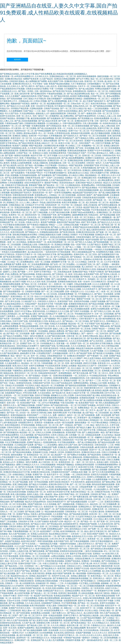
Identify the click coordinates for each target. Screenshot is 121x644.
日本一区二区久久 (55, 571)
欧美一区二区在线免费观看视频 (36, 264)
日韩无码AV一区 (105, 366)
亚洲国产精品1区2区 (45, 170)
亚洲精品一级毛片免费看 (27, 462)
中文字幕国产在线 (59, 549)
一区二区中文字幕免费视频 (48, 403)
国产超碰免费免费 (31, 420)
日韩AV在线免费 (87, 447)
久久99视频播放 (34, 447)
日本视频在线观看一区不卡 (64, 353)
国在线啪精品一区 (93, 175)
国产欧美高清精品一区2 (81, 623)
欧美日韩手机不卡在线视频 (16, 381)
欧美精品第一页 (12, 509)
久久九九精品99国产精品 (66, 326)
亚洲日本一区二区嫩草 (63, 284)
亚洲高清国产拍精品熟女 (97, 385)
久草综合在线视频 (8, 635)
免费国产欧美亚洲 (31, 79)
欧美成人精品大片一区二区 (46, 143)
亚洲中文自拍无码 (8, 116)
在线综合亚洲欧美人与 (85, 559)
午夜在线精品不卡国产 (77, 153)
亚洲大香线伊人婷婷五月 (63, 217)
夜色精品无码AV (41, 371)
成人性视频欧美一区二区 (99, 418)
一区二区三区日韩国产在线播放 (82, 405)
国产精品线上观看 (33, 512)
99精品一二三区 (56, 225)
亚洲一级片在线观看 (74, 363)
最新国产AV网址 (51, 183)
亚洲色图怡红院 (79, 91)
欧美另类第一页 (7, 76)
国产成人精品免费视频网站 (73, 158)
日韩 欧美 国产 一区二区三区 (12, 554)
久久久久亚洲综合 (78, 346)
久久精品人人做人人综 (106, 116)
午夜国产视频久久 (18, 287)
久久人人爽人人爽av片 (29, 202)
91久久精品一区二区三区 (82, 368)
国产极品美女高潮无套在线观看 (50, 388)
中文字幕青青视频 (69, 603)
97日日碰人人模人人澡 (109, 165)
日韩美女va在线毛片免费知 (37, 89)
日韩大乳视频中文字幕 (99, 173)
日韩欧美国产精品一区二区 (69, 606)
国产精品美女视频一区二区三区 (72, 230)
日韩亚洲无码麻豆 (84, 237)
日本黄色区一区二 (45, 284)
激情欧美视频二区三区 (91, 371)
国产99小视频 (45, 420)
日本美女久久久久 (75, 259)
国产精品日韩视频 (96, 304)
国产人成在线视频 (59, 279)
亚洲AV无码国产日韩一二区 (30, 564)
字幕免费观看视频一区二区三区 (26, 531)
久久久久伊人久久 (100, 633)
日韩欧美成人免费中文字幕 (24, 259)
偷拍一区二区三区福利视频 (22, 477)
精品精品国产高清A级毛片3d (85, 193)
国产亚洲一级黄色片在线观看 (17, 155)
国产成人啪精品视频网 (76, 628)
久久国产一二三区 (96, 502)
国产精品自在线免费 (55, 334)
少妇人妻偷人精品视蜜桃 (110, 615)
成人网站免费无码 (106, 180)
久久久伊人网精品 (58, 625)
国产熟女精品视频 (107, 215)
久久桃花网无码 (32, 633)
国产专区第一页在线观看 (10, 319)
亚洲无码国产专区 (65, 301)
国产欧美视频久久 (88, 581)
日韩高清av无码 (109, 155)
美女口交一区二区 (62, 296)
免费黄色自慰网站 (81, 383)
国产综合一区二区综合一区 (18, 413)
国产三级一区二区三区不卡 (33, 561)
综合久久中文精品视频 (44, 296)
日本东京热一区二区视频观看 (39, 217)
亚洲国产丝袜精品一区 (44, 477)
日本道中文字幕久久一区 (68, 635)
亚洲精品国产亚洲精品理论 (28, 220)
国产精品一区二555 (29, 457)
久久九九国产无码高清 (24, 546)
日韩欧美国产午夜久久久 (32, 507)
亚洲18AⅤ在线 (39, 311)
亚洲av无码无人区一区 (82, 106)
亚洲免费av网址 (88, 185)
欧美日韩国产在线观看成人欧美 (13, 148)
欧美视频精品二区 (8, 524)
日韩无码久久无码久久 (47, 301)
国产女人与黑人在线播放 (10, 306)
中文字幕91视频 (75, 413)
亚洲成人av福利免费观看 (21, 163)
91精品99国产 (31, 304)
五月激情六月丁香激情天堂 (26, 487)
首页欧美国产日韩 (73, 432)
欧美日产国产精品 (22, 571)
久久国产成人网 (85, 564)
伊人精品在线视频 (86, 593)
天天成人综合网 (30, 257)
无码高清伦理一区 (53, 205)
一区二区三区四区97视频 (23, 395)
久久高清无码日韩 (105, 524)
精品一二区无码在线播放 (98, 109)
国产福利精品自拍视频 (103, 106)
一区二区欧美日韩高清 (80, 474)
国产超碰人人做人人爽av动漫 (103, 126)
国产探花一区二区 (103, 544)
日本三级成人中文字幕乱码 (35, 99)
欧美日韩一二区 (50, 536)
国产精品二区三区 (29, 284)
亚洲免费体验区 (65, 373)
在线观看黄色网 (70, 601)
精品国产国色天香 (91, 207)
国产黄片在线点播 (80, 373)
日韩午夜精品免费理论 (72, 123)
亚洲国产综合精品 (73, 561)
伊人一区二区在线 (46, 133)
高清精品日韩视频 (62, 245)
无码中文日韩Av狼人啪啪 (41, 413)
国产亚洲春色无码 (60, 578)
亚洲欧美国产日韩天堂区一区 (29, 499)
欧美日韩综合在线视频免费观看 (20, 338)
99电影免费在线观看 (12, 284)
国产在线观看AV (101, 296)
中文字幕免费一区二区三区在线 (44, 294)
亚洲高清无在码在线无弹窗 (71, 551)
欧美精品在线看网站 (62, 596)
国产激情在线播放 (61, 358)
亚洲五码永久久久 (56, 418)
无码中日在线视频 (58, 309)
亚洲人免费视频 (59, 259)
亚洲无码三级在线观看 (68, 593)
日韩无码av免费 (21, 368)
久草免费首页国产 (44, 353)
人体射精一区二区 (112, 341)
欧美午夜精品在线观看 (105, 596)
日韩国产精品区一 (99, 329)
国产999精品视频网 (43, 131)
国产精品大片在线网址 (13, 336)
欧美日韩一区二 (96, 514)
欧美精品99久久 (36, 141)
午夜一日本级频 (56, 89)
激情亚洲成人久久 (78, 477)
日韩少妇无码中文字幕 (47, 254)
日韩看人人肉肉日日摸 (19, 551)
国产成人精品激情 (86, 89)
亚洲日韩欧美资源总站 (67, 86)
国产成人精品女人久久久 (103, 237)
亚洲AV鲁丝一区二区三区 (21, 212)
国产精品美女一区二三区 (54, 185)
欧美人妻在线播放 (18, 494)
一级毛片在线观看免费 (31, 319)
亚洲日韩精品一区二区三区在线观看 (35, 556)
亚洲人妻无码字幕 (22, 94)
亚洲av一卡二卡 (65, 497)
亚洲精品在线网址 (73, 591)
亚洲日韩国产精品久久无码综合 (89, 183)
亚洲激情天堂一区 (110, 455)
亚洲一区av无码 (54, 440)
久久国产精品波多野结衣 (87, 316)
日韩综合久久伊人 (74, 566)
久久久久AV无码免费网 (79, 341)
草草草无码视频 (86, 249)
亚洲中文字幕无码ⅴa (9, 143)
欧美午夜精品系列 (43, 549)
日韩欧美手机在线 (33, 178)
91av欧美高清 (23, 294)
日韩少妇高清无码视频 (71, 267)
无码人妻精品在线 (74, 457)
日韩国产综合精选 (51, 109)
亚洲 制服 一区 (63, 343)
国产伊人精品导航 (42, 546)
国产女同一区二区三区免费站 (63, 264)
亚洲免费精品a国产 (55, 529)
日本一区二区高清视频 (104, 314)
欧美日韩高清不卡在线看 (71, 198)
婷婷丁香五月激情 (89, 222)
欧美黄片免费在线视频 (80, 96)
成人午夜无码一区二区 (48, 462)
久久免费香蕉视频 (100, 479)
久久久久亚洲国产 (13, 96)
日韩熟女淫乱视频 (71, 225)
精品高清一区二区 (67, 460)
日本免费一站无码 (105, 487)
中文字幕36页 (6, 195)
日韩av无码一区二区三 (80, 104)
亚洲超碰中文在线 (40, 452)
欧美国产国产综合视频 (24, 489)
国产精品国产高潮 (84, 353)
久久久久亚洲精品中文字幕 (71, 630)
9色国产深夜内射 (35, 504)
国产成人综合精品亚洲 (47, 128)
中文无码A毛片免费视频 (106, 398)
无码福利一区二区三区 (97, 279)
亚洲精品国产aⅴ (41, 489)
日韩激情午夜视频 (33, 292)
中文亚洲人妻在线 (97, 512)
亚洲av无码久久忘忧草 (82, 200)
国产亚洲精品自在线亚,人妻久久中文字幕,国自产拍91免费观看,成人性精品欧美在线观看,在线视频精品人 (59, 13)
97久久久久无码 (34, 282)
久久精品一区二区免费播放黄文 (21, 262)
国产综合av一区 (29, 277)
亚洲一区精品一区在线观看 (81, 519)
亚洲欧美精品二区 (104, 212)
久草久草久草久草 (57, 539)
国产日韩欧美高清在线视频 (108, 220)
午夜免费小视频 (61, 304)
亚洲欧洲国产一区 (22, 640)
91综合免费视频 (111, 420)
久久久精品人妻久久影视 (104, 519)
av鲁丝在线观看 (102, 138)
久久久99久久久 (14, 86)
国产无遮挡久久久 (71, 136)
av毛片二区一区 (68, 479)
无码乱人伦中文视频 (108, 457)
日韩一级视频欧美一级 (106, 217)
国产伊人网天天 (28, 86)
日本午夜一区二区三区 (103, 499)
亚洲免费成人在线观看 (40, 613)
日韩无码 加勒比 (16, 526)
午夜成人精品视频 (67, 348)
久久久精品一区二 (93, 292)
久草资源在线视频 (38, 207)
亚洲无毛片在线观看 (99, 474)
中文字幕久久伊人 (45, 190)
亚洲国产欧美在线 (8, 638)
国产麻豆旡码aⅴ (112, 432)
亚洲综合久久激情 (40, 153)
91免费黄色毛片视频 (105, 252)
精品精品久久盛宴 (82, 546)
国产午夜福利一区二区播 (97, 356)
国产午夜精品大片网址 (85, 138)
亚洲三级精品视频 (20, 484)
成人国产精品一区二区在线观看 (16, 334)
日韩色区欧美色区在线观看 (93, 198)
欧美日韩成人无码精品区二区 (90, 420)
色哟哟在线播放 (52, 460)
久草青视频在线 (56, 136)
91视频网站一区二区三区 (92, 146)
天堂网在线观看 (36, 109)
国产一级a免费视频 (83, 470)
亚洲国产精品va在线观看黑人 (83, 212)
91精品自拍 (93, 215)
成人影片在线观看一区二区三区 (30, 635)
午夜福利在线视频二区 (56, 94)
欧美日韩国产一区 (89, 591)
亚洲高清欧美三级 (11, 309)
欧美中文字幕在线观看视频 (38, 361)
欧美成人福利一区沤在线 (107, 462)
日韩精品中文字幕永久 (16, 408)
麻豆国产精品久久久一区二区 (65, 420)
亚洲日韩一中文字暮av (38, 136)
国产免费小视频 (96, 497)
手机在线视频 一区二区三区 (63, 517)
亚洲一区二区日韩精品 (17, 242)
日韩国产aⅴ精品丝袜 (43, 578)
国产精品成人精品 (33, 568)
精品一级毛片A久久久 (99, 425)
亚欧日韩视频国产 (54, 99)
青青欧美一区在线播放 (38, 331)
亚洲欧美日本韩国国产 (76, 356)
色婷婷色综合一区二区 (24, 131)
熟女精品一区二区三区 (31, 363)
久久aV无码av (107, 435)
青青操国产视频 (35, 185)
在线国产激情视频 (83, 633)
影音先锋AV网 (114, 633)
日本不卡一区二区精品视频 (89, 86)
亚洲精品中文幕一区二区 (106, 235)
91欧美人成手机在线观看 (41, 514)
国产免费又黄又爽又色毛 (19, 450)
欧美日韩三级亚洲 (65, 568)
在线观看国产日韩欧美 (51, 603)
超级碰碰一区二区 (108, 583)
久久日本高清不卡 (90, 289)
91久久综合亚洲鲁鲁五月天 (16, 331)
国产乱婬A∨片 (43, 237)
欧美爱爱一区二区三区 (104, 348)
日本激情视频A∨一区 (96, 84)
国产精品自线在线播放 (22, 452)
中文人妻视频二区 (55, 608)
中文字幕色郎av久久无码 (101, 131)
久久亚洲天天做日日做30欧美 (40, 148)
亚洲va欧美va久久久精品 (78, 173)
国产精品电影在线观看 (79, 514)
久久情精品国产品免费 (24, 445)
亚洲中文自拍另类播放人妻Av (70, 111)
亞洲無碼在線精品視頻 (49, 232)
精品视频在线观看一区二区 (58, 104)
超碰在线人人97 (43, 113)
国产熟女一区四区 (26, 91)
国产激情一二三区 (82, 425)
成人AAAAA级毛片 (8, 499)
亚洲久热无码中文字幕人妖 (24, 170)
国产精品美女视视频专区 (57, 341)
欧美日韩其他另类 (11, 151)
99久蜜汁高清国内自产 (65, 138)
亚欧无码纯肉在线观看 (68, 507)
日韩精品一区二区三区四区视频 (63, 195)
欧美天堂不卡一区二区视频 (58, 474)
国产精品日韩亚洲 (26, 143)
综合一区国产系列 (78, 245)
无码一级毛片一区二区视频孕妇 (46, 116)
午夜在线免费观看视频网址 (79, 287)
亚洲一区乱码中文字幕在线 (42, 106)
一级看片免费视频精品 (39, 410)
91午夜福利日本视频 (63, 106)
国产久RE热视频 (60, 351)
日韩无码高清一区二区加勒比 (40, 378)
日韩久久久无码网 (43, 432)
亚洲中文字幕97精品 (43, 272)
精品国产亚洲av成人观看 (67, 249)
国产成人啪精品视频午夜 (109, 193)
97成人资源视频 (12, 175)
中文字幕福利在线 (20, 200)
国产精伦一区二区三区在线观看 (93, 136)
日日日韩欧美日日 (99, 282)
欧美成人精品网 (102, 390)
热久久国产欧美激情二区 (19, 534)
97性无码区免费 (30, 393)
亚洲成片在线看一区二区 (74, 381)
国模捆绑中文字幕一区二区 (63, 262)
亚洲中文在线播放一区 (109, 603)
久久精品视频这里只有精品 (64, 316)
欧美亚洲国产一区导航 (50, 531)
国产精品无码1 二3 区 (14, 566)
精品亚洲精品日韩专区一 (59, 534)
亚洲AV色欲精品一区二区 (98, 573)
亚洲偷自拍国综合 (91, 457)
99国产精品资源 (36, 146)
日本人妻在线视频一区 (92, 123)
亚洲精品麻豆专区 (89, 178)
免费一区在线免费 (103, 415)
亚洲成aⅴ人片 (57, 381)
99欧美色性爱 (107, 566)
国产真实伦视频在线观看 (23, 299)
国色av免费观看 (50, 141)
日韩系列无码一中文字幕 (73, 440)
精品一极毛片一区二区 (20, 356)
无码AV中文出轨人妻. (61, 576)
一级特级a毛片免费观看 (37, 418)
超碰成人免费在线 (57, 331)
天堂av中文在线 (14, 601)
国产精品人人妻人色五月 (46, 86)
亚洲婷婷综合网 (112, 512)
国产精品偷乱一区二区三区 (65, 586)
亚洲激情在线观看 (87, 398)
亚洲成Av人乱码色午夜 (93, 259)
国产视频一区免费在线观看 (34, 126)
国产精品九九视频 (73, 289)
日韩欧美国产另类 (49, 215)
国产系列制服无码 (11, 432)
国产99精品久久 (32, 232)
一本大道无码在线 (39, 608)
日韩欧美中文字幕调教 (55, 188)
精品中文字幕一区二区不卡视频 (44, 155)
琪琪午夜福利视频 (45, 541)
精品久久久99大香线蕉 (35, 188)
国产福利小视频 (64, 536)
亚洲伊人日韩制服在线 (97, 477)
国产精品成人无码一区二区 (38, 625)
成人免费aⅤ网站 (67, 116)
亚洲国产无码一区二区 (30, 343)
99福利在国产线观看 (88, 524)
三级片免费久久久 (58, 613)
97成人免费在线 (12, 274)
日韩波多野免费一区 (88, 487)
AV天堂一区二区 (109, 381)
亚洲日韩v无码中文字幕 (59, 484)
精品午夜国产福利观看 (62, 573)
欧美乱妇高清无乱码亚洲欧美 (63, 237)
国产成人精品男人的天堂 (13, 165)
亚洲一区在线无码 (73, 588)
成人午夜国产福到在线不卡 (94, 101)
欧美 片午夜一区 (75, 101)
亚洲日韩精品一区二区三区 (22, 296)
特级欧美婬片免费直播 (110, 227)
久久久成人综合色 (33, 603)
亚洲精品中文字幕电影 (16, 591)
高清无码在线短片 (67, 183)
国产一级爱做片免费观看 (64, 148)
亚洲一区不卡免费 (38, 529)
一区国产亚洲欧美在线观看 (29, 398)
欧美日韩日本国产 (29, 541)
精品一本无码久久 (49, 111)
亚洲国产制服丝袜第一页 (41, 316)
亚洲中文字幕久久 (71, 615)
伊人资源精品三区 (11, 202)
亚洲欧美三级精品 (20, 136)
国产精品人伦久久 (75, 613)
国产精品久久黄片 (38, 524)
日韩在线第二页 (73, 113)
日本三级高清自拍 (93, 378)
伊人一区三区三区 (111, 551)
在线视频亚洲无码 (77, 378)
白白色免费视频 (46, 633)
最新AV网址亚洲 (60, 413)
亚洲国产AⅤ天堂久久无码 (19, 608)
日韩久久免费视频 (22, 227)
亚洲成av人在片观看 (98, 383)
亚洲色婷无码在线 (24, 383)
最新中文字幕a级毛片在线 (81, 554)
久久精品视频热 (71, 583)
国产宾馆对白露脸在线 (108, 205)
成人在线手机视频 (22, 593)
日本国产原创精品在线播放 (33, 601)
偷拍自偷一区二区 (35, 348)
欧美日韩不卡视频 (106, 601)
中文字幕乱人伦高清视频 (89, 583)
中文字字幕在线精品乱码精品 (61, 559)
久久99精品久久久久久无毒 (58, 311)
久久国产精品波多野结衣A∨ (61, 180)
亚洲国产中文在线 (81, 568)
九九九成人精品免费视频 (43, 138)
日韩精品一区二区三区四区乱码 (68, 170)
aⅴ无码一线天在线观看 (64, 423)
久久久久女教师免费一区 (103, 284)
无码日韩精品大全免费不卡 (28, 346)
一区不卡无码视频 (8, 168)
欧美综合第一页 (51, 507)
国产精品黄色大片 (49, 568)
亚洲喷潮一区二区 (54, 306)
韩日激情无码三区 (78, 338)
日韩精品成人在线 (30, 245)
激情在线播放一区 (82, 423)
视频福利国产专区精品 (20, 104)
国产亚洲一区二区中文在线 (108, 521)
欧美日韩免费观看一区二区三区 (61, 242)
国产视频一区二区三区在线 (81, 489)
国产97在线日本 (70, 571)
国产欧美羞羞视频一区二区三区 (107, 242)
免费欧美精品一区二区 (87, 408)
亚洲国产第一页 (39, 474)
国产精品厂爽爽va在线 (100, 326)
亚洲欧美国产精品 (80, 272)
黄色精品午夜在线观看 (80, 133)
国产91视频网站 (64, 215)
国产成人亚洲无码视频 (14, 178)
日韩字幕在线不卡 (87, 319)
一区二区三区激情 (16, 512)
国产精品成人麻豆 (30, 314)
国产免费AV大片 (67, 390)
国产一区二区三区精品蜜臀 (53, 292)
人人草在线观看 (23, 316)
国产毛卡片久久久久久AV (58, 554)
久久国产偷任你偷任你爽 (59, 212)
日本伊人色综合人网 (59, 435)
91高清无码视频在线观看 (88, 190)
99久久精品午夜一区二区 (39, 381)
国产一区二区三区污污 (37, 440)
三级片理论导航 (111, 388)
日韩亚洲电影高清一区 (24, 210)
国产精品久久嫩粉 (84, 428)
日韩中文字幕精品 (24, 519)
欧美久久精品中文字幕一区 (78, 393)
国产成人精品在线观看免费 (53, 618)
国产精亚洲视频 (52, 551)
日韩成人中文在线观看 (14, 385)
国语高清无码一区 (40, 193)
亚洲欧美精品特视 (75, 160)
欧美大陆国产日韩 (56, 81)
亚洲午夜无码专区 (51, 348)
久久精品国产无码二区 (86, 264)
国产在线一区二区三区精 (107, 168)
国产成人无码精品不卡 (48, 314)
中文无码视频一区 (11, 549)
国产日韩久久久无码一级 (104, 311)
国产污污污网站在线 (102, 536)
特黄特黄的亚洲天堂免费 (23, 195)
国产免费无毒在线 (81, 497)
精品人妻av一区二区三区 (32, 610)
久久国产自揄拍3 (42, 521)
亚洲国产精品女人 (35, 442)
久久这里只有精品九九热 (86, 517)
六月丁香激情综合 (78, 84)
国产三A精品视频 (40, 212)
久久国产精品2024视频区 (91, 618)
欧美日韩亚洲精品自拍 (37, 160)
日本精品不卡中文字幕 (35, 205)
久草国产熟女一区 (98, 96)
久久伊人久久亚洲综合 (20, 479)
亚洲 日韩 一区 (13, 403)
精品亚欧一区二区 (27, 432)
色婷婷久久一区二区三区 (98, 91)
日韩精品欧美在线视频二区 (80, 578)
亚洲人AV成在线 (90, 205)
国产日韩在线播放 (69, 118)
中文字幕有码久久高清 (86, 269)
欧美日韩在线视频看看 (87, 76)
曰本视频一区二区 (76, 435)
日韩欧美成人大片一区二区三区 (42, 200)
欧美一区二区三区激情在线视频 (76, 126)
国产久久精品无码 (61, 257)
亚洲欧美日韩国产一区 (37, 242)
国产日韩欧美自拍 (35, 536)
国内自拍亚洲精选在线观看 (103, 484)
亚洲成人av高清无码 (39, 534)
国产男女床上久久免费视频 (89, 571)
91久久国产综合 (12, 113)
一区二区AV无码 (101, 334)
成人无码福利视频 (107, 190)
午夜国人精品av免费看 (16, 447)
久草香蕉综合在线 (62, 133)
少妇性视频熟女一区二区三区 (47, 299)
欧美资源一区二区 (95, 539)
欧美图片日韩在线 (85, 499)
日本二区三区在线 (47, 326)
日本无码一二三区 (78, 534)
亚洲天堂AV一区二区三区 (21, 138)
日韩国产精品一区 (20, 141)
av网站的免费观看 (11, 326)
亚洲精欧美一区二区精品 (22, 324)
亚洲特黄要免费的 (61, 378)
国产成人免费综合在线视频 (91, 400)
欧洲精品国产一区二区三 (76, 539)
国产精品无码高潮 (40, 180)
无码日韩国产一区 (87, 143)
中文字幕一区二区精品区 (72, 205)
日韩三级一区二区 (35, 240)
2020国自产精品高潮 (20, 109)
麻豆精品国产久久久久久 (71, 598)
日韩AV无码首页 (14, 428)
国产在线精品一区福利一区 (40, 376)
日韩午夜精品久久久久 (40, 638)
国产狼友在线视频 (27, 274)
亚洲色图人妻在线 (109, 371)
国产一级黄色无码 (89, 113)
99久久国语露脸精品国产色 (84, 252)
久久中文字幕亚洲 (112, 262)
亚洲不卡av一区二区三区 (79, 131)
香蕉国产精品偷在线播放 (59, 84)
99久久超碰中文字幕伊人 (67, 319)
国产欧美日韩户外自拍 (62, 91)
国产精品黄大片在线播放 (103, 353)
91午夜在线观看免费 (49, 230)
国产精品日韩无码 (62, 96)
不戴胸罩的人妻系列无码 (16, 160)
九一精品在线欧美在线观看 (53, 512)
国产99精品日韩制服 (26, 405)
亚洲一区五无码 (10, 628)
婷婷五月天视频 (90, 363)
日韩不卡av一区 (48, 408)
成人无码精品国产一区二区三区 (93, 331)
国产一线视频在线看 (66, 504)
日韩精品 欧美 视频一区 (81, 472)
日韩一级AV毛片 (102, 121)
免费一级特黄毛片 (38, 334)
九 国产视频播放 (49, 319)
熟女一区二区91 (98, 94)
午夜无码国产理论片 (34, 173)
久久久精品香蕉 (103, 361)
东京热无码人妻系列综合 (64, 633)
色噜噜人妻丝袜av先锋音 (27, 133)
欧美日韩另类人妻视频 (42, 573)
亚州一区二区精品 (38, 356)
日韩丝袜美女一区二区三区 (76, 512)
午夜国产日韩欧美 (96, 272)
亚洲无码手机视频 (81, 301)
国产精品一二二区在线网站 (46, 445)
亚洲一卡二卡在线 (65, 128)
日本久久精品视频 (64, 200)
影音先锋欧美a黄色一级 (57, 287)
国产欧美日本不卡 (73, 188)
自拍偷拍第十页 (42, 583)
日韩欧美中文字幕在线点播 (16, 185)
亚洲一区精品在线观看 (56, 207)
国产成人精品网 (49, 499)
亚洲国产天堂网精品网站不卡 (15, 269)
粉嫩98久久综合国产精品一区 (108, 437)
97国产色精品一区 (45, 96)
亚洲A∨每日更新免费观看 (49, 598)
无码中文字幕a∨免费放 (26, 237)
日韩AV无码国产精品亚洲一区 (32, 588)
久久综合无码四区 (83, 509)
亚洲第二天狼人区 (42, 309)
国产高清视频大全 (85, 118)
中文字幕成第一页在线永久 (56, 165)
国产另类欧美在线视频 (70, 277)
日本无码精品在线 (41, 539)
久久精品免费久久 (13, 363)
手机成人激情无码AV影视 (50, 202)
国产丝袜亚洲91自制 (59, 405)
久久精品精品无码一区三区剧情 (13, 440)
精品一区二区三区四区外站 (102, 79)
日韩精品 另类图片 (70, 235)
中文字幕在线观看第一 (67, 442)
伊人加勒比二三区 (73, 146)
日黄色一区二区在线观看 (10, 245)
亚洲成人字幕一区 (8, 514)
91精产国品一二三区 (32, 111)
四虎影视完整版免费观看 (104, 257)
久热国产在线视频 (98, 301)
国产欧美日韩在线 (67, 232)
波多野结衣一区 (23, 638)
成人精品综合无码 (35, 252)
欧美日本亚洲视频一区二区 (73, 202)
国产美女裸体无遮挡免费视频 (99, 338)
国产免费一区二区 (96, 529)
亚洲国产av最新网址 (26, 628)
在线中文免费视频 (36, 366)
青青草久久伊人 (10, 405)
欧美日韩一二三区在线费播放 (25, 598)
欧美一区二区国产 (11, 615)
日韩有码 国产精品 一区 (100, 494)
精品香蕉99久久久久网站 (108, 408)
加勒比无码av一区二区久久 (85, 180)
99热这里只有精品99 (84, 348)
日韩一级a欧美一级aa (49, 494)
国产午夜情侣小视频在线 (37, 225)
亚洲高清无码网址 (112, 502)
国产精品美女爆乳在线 (102, 507)
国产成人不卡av (72, 400)
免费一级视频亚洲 (70, 306)
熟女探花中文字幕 (45, 304)
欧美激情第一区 (45, 457)
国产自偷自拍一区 (92, 440)
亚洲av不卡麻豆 (10, 596)
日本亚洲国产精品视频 (80, 210)
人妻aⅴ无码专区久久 (86, 544)
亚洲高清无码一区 (66, 462)
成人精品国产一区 (58, 455)
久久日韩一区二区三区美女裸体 (13, 504)
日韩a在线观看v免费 (83, 284)
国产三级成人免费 (35, 400)
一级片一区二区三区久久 (85, 462)
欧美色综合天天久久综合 (82, 536)
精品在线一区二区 (76, 324)
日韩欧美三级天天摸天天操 (36, 559)
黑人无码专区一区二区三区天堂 (95, 267)
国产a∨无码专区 (96, 341)
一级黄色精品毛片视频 (48, 544)
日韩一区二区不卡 (88, 410)
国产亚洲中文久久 (98, 321)
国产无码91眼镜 (23, 613)
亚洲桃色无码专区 (73, 452)
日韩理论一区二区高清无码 (93, 588)
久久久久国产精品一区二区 (70, 155)
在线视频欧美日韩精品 (73, 99)
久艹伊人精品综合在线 (51, 158)
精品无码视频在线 (43, 628)
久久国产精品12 (94, 245)
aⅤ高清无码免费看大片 (24, 76)
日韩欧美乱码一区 (46, 245)
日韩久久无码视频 (109, 452)
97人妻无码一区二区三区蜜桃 (24, 128)
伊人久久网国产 (76, 358)
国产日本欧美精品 (109, 561)
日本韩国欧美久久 (48, 343)
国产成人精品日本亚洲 (48, 121)
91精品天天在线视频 (58, 324)
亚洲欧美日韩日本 (44, 259)
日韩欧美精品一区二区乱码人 (55, 437)
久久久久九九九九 (60, 450)
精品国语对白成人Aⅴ (19, 576)
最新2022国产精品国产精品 (69, 222)
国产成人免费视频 (16, 603)
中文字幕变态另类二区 (44, 338)
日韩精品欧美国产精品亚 (22, 539)
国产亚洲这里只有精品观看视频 (30, 497)
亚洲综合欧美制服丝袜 (77, 151)
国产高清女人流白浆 (108, 274)
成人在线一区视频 (35, 591)
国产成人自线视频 (99, 470)
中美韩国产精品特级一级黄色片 (77, 638)
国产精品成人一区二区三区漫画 (76, 321)
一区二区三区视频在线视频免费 (91, 586)
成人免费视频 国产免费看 (36, 81)
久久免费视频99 (15, 111)
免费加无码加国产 (8, 618)
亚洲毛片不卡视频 (48, 220)
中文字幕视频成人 (73, 334)
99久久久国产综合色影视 (17, 620)
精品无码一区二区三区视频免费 (103, 504)
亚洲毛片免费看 (19, 400)
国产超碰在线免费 (101, 195)
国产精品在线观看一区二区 (82, 296)
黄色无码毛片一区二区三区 (26, 373)
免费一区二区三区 (66, 314)
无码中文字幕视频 (42, 395)
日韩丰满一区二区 (95, 262)
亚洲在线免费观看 (102, 118)
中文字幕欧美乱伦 (14, 517)
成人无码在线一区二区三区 (97, 202)
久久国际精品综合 (73, 185)
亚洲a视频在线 (55, 163)
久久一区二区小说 (53, 479)
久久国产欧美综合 (16, 559)
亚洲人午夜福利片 (18, 625)
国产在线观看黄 (88, 415)
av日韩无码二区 (7, 410)
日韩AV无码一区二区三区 (79, 549)
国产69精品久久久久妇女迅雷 (53, 566)
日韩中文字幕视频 (103, 143)
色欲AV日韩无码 (97, 568)
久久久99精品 (81, 262)
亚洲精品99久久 (85, 507)
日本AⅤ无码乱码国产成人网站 (87, 395)
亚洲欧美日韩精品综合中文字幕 (17, 472)
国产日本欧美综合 (18, 240)
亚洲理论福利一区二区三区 (95, 160)
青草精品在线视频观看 (29, 326)
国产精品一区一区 (88, 521)
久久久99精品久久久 (101, 623)
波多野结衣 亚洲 (54, 269)
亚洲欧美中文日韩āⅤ (25, 249)
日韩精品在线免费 (93, 435)
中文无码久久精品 (33, 385)
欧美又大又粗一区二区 (68, 143)
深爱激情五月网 (43, 623)
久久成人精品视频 (99, 277)
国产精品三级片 (72, 331)
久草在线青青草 (37, 460)
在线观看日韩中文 (26, 423)
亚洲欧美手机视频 (112, 141)
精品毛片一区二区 (72, 521)
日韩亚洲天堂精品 (17, 81)
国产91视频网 (84, 326)
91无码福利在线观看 (28, 175)
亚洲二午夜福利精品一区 (30, 158)
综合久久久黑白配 (47, 487)
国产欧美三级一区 (109, 225)
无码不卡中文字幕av (23, 311)
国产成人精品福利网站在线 (78, 94)
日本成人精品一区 (107, 610)
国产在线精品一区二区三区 (81, 257)
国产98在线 (85, 277)
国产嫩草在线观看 (37, 551)
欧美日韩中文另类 (86, 467)
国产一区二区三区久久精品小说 (73, 109)
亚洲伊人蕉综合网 (90, 556)
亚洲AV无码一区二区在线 (80, 329)
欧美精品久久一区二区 (16, 341)
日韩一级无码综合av (43, 91)
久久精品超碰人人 (54, 123)
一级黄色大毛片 (17, 633)
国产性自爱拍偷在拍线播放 (40, 358)
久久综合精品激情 (22, 460)
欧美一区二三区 (111, 640)
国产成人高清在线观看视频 (26, 121)
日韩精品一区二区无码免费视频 (104, 638)
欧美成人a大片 (55, 321)
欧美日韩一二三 (37, 479)
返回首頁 (17, 59)
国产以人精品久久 (37, 267)
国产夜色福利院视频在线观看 (47, 198)
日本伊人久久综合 (29, 428)
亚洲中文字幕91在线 (111, 247)
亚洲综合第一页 (111, 608)
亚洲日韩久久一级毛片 (102, 578)
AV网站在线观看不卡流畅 (106, 89)
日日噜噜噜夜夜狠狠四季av (107, 465)
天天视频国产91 (71, 89)
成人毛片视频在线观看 (100, 133)
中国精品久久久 (82, 504)
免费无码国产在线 (48, 346)
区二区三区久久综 (24, 470)
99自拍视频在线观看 (76, 240)
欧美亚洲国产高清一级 (88, 403)
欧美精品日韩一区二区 (9, 343)
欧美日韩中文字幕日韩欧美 (101, 343)
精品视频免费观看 (105, 517)
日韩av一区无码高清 (67, 428)
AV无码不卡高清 (104, 405)
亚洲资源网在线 (50, 442)
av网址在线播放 (58, 556)
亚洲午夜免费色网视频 (58, 489)
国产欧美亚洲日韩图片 (13, 257)
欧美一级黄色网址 (109, 86)
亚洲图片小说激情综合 (95, 158)
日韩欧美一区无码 (56, 452)
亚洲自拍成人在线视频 (40, 247)
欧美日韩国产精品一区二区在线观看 (74, 494)
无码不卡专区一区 (25, 596)
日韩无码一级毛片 (94, 163)
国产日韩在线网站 (60, 175)
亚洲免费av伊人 (41, 195)
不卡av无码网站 (10, 294)
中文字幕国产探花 (68, 299)
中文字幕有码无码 (73, 371)
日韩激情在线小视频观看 (35, 123)
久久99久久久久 (42, 76)
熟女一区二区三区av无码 (19, 247)
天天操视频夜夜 (72, 398)
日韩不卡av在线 (46, 586)
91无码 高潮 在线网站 (55, 588)
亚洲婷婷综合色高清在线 (10, 623)
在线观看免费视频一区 (67, 294)
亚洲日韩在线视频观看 (63, 376)
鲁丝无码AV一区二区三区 (97, 628)
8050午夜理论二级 (17, 188)
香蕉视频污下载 (23, 118)
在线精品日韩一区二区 (36, 492)
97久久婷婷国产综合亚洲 (41, 329)
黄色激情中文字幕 (105, 591)
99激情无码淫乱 (59, 628)
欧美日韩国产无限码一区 (98, 534)
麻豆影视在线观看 (38, 118)
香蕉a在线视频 (23, 606)
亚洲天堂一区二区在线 (94, 81)
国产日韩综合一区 (60, 274)
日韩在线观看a (86, 620)
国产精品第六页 (59, 393)
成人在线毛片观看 (91, 613)
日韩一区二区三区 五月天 (108, 113)
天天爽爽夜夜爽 (34, 408)
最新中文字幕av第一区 (88, 601)
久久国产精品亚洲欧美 (9, 353)
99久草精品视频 (56, 410)
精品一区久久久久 (13, 561)
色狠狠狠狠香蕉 (56, 620)
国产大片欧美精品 (60, 131)
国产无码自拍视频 (14, 99)
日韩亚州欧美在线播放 (54, 561)
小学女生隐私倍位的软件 (69, 581)
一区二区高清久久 (81, 376)
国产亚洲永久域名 (98, 460)
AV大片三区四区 (100, 564)
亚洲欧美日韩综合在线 (85, 232)
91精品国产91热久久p (36, 287)
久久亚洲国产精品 (60, 514)
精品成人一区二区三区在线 (16, 358)
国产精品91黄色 (94, 455)
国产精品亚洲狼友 (90, 188)
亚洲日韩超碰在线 (18, 415)
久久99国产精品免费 (108, 207)
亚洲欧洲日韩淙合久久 (22, 84)
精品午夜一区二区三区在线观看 (48, 430)
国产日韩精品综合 (54, 126)
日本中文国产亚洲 (98, 546)
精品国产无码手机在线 (43, 596)
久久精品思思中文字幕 (22, 180)
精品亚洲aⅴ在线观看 (43, 351)
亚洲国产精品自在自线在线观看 (86, 227)
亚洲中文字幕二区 (105, 128)
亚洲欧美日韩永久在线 (74, 81)
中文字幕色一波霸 (40, 84)
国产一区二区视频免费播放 (46, 168)
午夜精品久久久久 (98, 625)
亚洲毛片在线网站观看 (100, 309)
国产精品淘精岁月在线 (60, 361)
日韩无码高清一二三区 (104, 445)
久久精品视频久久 (18, 536)
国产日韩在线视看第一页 (13, 292)
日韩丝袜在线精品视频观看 (84, 220)
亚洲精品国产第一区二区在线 (12, 222)
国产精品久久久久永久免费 (18, 106)
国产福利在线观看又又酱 (70, 526)
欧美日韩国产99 (59, 457)
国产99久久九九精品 (84, 242)
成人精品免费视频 (59, 151)
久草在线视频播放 (16, 183)
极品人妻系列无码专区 (96, 230)
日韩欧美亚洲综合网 (91, 566)
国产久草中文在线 (13, 301)
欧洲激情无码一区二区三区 (18, 329)
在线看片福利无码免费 (48, 428)
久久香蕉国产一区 (32, 230)
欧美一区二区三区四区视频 (93, 606)
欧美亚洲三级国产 (85, 195)
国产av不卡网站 (83, 79)
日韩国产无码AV (43, 405)
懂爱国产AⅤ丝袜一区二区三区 (89, 299)
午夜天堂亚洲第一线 (69, 403)
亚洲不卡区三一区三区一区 (90, 306)
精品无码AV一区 (58, 247)
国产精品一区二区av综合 (36, 554)
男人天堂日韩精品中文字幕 (104, 428)
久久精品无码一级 (20, 289)
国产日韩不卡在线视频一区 (81, 311)
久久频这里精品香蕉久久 (13, 304)
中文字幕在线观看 (11, 556)
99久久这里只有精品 (92, 358)
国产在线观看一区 (18, 361)
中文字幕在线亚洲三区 (101, 210)
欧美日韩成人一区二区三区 (102, 576)
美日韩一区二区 (19, 217)
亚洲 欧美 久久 (104, 363)
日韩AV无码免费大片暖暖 (39, 279)
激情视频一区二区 (38, 571)
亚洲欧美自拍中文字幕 (84, 121)
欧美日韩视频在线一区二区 (72, 531)
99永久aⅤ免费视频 (112, 529)
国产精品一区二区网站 (36, 341)
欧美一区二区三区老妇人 (85, 217)
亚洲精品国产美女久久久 (54, 591)
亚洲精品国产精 (37, 640)
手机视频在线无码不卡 (84, 314)
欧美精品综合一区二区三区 (38, 455)
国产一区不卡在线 (24, 573)
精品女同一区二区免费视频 (53, 385)
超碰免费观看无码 (80, 215)
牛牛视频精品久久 (86, 294)
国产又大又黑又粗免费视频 (104, 472)
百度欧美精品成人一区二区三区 (63, 76)
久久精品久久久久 (111, 497)
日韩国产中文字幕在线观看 (93, 526)
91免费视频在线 (104, 178)
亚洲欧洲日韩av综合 (14, 79)
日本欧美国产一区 (62, 368)
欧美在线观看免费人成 (85, 390)
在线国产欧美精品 (13, 541)
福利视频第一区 (72, 618)
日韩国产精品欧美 (41, 519)
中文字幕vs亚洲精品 (100, 423)
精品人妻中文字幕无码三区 (96, 531)
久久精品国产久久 (29, 301)
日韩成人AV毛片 (33, 222)
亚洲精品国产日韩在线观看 (12, 230)
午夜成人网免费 (82, 460)
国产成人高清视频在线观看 (78, 309)
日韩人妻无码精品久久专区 (76, 529)
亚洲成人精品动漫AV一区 (40, 576)
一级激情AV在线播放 (67, 544)
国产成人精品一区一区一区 (65, 190)
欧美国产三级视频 (20, 146)
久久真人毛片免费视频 (54, 640)
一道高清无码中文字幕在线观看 (57, 252)
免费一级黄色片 (59, 415)
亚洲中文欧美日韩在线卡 (59, 482)
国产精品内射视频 (113, 568)
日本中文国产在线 (20, 321)
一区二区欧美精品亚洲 (40, 227)
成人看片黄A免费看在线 (105, 319)
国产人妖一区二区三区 (13, 630)
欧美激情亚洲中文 (71, 524)
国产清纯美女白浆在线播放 (102, 549)
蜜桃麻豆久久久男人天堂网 (62, 395)
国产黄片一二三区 (93, 381)
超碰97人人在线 (10, 272)
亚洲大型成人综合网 (37, 289)
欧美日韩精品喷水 (13, 425)
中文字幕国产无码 (92, 324)
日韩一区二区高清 (75, 207)
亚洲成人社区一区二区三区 (47, 425)
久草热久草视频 (40, 101)
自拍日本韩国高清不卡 (34, 183)
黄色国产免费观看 (48, 222)
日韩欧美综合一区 (57, 371)
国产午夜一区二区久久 (99, 373)
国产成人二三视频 (73, 247)
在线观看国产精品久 (13, 393)
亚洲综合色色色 (23, 524)
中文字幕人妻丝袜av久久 (98, 153)
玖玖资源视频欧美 (18, 418)
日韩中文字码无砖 (62, 477)
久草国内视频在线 (88, 168)
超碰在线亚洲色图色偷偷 (23, 198)
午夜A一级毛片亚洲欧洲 (33, 336)
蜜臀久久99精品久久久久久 (28, 465)
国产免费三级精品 (18, 437)
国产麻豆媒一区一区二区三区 (83, 361)
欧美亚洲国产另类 (91, 274)
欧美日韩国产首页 (61, 541)
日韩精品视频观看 (8, 249)
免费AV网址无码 (112, 304)
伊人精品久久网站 (76, 175)
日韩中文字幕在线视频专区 (102, 541)
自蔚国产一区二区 (45, 257)
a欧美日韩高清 (101, 447)
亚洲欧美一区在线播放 (91, 561)
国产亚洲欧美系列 (38, 94)
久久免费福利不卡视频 (59, 519)
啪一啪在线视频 (79, 573)
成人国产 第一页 (103, 410)
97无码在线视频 (28, 425)
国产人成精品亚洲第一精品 (93, 432)
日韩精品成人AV (25, 101)
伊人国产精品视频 (20, 482)
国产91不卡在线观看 (93, 111)
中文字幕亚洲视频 (86, 235)
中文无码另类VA (78, 482)
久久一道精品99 (41, 210)
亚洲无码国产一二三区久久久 (39, 415)
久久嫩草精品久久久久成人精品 (16, 529)
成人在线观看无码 (27, 583)
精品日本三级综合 (102, 593)
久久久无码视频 (50, 504)
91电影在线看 (56, 638)
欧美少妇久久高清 (20, 366)
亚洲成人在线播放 (69, 366)
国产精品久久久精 (64, 220)
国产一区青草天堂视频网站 (60, 193)
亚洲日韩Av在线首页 (14, 420)
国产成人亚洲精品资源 (87, 442)
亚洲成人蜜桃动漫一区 (80, 576)
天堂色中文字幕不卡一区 (26, 254)
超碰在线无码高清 (29, 96)
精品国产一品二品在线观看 (16, 279)
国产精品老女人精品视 (89, 615)
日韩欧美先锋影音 (26, 581)
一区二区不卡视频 (41, 324)
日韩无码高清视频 (103, 559)
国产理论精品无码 (54, 524)
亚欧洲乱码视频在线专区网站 (25, 235)
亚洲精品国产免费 (49, 447)
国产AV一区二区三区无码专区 (71, 141)
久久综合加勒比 (44, 393)
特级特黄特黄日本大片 (93, 388)
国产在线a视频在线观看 (77, 502)
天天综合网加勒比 (27, 113)
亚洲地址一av (99, 554)
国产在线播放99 (54, 118)
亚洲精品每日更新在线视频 (46, 581)
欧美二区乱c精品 (76, 274)
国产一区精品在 (66, 425)
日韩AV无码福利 (32, 586)
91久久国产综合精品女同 (62, 383)
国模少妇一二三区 (71, 608)
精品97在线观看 (92, 240)
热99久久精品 (33, 494)
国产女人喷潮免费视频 (57, 101)
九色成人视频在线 (40, 163)
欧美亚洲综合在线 (109, 395)
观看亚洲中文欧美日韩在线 (15, 378)
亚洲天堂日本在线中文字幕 (58, 492)
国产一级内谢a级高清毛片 (109, 316)
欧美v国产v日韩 (56, 521)
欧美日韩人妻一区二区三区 (78, 625)
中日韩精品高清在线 (98, 376)
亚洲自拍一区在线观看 (64, 470)
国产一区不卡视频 (83, 479)
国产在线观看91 (18, 173)
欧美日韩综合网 (17, 232)
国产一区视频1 (103, 264)
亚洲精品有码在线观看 (84, 465)
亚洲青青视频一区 (35, 437)
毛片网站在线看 (63, 346)
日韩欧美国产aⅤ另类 (41, 383)
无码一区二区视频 (43, 262)
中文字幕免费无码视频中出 (55, 173)
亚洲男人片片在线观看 (79, 450)
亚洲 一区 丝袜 (50, 635)
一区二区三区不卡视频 (91, 247)
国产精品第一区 (99, 200)
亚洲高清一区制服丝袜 (44, 423)
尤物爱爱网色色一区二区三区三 (97, 99)
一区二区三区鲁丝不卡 (77, 279)
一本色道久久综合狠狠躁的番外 (107, 249)
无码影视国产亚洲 (91, 165)
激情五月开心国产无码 (68, 445)
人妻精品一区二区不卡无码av (41, 368)
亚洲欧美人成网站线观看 (93, 170)
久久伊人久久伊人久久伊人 (91, 635)
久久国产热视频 (97, 351)
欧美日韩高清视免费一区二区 (81, 437)
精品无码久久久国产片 (87, 366)
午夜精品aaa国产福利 (14, 123)
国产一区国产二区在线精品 (53, 178)
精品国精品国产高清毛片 (21, 193)
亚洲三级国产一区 (47, 509)
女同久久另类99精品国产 (41, 450)
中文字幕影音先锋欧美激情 (14, 225)
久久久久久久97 (7, 571)
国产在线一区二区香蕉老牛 (76, 418)
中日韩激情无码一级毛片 (59, 210)
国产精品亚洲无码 (53, 267)
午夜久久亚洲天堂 (50, 564)
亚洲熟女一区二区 (73, 178)
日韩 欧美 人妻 (44, 151)
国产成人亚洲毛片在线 (13, 190)
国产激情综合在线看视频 (76, 385)
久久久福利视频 (27, 435)
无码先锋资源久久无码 (38, 321)
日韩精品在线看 (104, 581)
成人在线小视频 (108, 571)
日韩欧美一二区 (12, 583)
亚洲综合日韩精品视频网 (65, 79)
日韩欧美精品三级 (16, 205)
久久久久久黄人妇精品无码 (85, 128)
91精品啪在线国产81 (25, 168)
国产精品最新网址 (65, 254)
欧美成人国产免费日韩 (67, 499)
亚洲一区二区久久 (24, 116)
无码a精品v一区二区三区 (69, 168)
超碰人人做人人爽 (60, 329)
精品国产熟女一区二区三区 (48, 277)
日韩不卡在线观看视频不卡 (14, 348)
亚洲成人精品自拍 (43, 274)
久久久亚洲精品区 (112, 351)
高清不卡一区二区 (97, 450)
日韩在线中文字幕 (26, 521)
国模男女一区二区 (38, 104)
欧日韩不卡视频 (19, 282)
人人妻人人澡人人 (26, 430)
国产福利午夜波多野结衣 (85, 116)
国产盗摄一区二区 (104, 232)
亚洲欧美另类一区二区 (57, 160)
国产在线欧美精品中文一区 (16, 376)
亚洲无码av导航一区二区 (66, 408)
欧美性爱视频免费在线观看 (52, 398)
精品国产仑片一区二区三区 (83, 596)
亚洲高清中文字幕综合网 (78, 351)
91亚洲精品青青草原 (57, 153)
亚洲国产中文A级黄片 (102, 368)
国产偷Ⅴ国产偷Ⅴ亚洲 (56, 289)
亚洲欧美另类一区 (100, 509)
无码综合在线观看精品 (26, 388)
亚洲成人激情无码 (111, 146)
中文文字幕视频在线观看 (15, 442)
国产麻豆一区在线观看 (104, 294)
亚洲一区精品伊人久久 (75, 292)
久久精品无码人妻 (70, 430)
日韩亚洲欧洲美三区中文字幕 (103, 393)
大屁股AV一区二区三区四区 (34, 306)
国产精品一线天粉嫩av (35, 165)
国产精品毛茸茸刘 (42, 435)
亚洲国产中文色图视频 (94, 141)
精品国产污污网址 (71, 410)
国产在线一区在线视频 (85, 148)
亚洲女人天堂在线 (73, 556)
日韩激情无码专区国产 (60, 472)
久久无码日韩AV (30, 517)
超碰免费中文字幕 (28, 353)
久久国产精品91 (46, 79)
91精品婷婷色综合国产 (48, 373)
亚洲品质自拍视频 (22, 207)
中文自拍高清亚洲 (53, 366)
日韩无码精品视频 (104, 185)
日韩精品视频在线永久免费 (50, 235)
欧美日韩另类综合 (99, 104)
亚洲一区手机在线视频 (38, 482)
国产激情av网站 (109, 482)
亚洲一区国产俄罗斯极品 (54, 400)
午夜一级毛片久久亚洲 (68, 564)
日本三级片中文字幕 (87, 430)
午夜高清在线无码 (42, 467)
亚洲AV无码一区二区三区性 (85, 254)
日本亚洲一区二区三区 (60, 623)
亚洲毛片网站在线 (90, 336)
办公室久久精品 (91, 610)
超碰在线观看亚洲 (58, 113)
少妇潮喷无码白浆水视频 (54, 146)
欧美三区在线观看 (49, 282)
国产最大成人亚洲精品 (24, 578)
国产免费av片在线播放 (77, 455)
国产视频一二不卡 (25, 272)
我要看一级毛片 (12, 588)
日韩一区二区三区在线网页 (74, 163)
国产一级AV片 (87, 334)
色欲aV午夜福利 (21, 410)
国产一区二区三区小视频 (80, 484)
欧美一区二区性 (94, 346)
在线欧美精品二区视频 (22, 474)
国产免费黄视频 (17, 502)
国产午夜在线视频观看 (80, 541)
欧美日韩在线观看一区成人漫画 (43, 606)
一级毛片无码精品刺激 (93, 551)
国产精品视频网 (30, 190)
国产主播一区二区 (66, 121)
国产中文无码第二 (30, 544)
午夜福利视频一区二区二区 (53, 363)
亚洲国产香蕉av (23, 514)
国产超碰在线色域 (26, 351)
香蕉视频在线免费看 (37, 269)
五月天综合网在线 (91, 630)
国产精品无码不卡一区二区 (62, 546)
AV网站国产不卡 (26, 309)
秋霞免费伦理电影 (71, 620)
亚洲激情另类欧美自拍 (67, 282)
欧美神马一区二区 (16, 215)
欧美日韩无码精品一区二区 (82, 492)
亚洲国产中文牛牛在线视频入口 (101, 151)
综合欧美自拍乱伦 (110, 123)
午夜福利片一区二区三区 (90, 225)
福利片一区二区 (74, 415)
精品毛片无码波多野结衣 (45, 249)
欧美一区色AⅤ (84, 282)
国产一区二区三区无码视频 (54, 240)
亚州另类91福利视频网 (18, 267)
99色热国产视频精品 (65, 465)
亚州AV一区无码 (69, 269)
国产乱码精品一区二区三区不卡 (64, 467)
